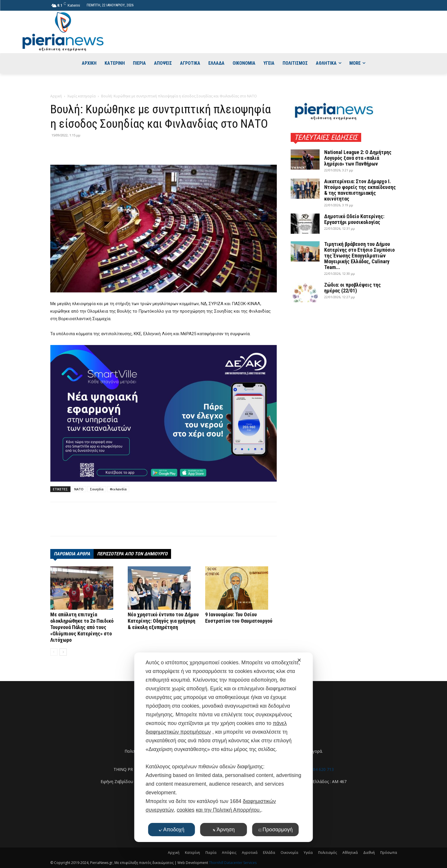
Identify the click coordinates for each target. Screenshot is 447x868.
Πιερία (211, 853)
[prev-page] (54, 652)
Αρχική (56, 96)
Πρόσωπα (389, 853)
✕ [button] (299, 660)
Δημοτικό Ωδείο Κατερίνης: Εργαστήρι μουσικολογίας (354, 219)
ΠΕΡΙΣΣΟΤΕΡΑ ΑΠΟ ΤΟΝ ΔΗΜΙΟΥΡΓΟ (132, 554)
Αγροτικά (250, 853)
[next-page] (63, 652)
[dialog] (223, 747)
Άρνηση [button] (223, 830)
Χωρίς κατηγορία (81, 96)
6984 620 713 (321, 769)
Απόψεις (229, 853)
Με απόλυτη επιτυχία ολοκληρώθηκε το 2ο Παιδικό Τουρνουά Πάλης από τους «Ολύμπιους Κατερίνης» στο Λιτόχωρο (82, 627)
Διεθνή (369, 853)
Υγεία (308, 853)
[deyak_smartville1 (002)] (164, 413)
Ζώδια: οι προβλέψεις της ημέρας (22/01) (353, 288)
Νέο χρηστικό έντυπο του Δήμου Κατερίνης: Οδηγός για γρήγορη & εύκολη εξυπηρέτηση (163, 621)
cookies (186, 810)
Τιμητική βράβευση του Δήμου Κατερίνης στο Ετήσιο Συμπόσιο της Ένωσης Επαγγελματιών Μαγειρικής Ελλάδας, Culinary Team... (359, 256)
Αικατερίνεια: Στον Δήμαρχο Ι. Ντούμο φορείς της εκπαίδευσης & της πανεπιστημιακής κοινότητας (360, 190)
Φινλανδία (118, 489)
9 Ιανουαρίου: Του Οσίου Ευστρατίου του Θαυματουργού (239, 618)
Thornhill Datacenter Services (233, 863)
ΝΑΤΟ (79, 489)
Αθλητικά (350, 853)
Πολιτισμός (328, 853)
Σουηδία (97, 489)
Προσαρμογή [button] (275, 830)
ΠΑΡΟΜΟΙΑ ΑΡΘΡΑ (72, 554)
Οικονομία (289, 853)
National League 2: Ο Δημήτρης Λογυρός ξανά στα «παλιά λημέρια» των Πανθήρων (358, 158)
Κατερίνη (192, 853)
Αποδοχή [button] (172, 830)
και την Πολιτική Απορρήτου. (228, 810)
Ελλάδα (269, 853)
